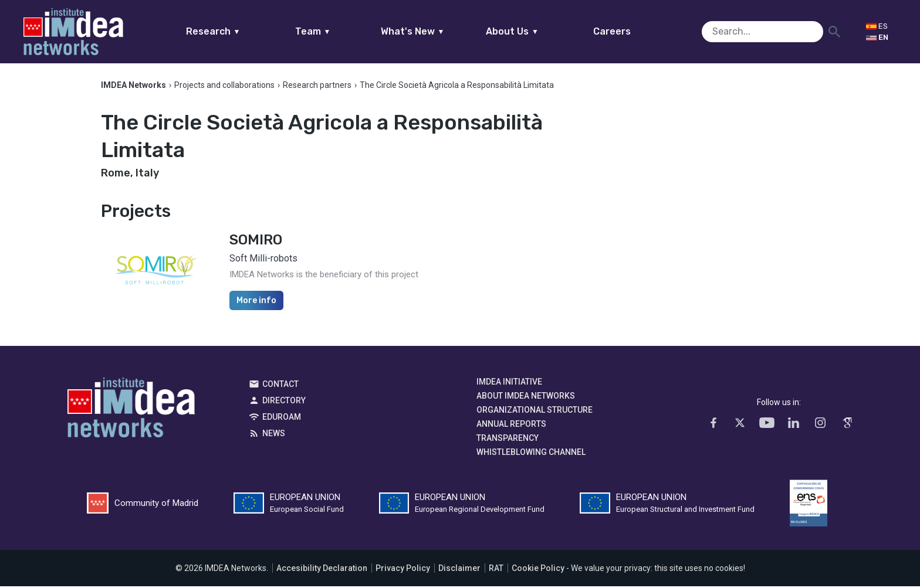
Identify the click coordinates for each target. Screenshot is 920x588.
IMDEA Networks (131, 412)
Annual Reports (511, 426)
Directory (284, 402)
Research (236, 31)
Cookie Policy (538, 570)
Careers (635, 31)
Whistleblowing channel (531, 454)
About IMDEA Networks (526, 397)
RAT (496, 570)
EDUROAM (282, 419)
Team (335, 31)
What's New (435, 31)
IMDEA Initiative (509, 383)
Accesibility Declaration (322, 570)
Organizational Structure (535, 412)
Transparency (508, 440)
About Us (535, 31)
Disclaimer (459, 570)
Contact (280, 386)
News (274, 435)
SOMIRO (256, 242)
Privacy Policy (403, 570)
